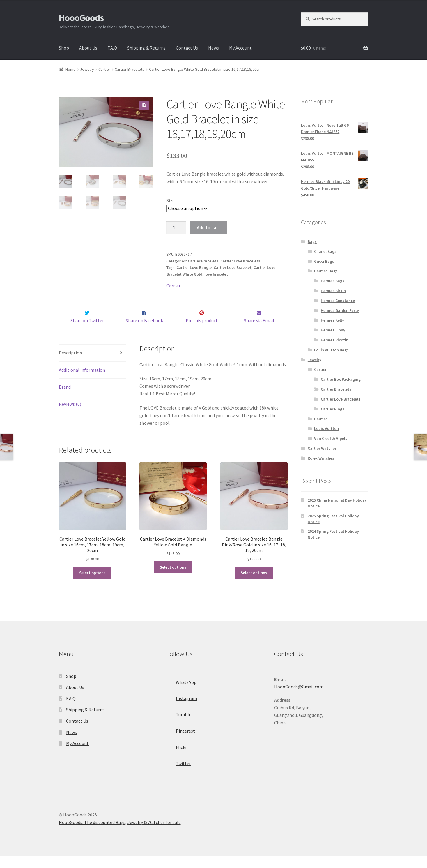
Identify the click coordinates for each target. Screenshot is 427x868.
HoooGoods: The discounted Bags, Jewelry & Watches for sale (120, 835)
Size (171, 200)
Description (70, 365)
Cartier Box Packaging (341, 379)
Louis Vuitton (326, 428)
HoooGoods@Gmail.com (299, 699)
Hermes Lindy (333, 330)
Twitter (179, 774)
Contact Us (187, 48)
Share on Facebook (144, 333)
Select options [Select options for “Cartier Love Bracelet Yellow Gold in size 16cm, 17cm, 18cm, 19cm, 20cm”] (92, 585)
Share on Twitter (87, 333)
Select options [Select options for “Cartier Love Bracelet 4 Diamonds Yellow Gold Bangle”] (173, 579)
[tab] (92, 365)
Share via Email (259, 333)
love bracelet (216, 274)
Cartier (104, 69)
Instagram (182, 709)
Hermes (321, 419)
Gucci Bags (324, 261)
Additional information (82, 382)
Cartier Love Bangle (194, 267)
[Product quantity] (176, 228)
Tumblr (179, 725)
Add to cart (208, 227)
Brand (65, 399)
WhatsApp (181, 693)
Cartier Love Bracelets (240, 261)
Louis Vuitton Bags (331, 350)
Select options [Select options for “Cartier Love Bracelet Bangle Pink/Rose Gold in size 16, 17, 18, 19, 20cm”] (254, 585)
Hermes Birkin (333, 291)
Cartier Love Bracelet (233, 267)
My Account (240, 48)
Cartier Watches (322, 448)
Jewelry (87, 69)
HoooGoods (81, 18)
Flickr (177, 758)
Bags (312, 241)
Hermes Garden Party (340, 310)
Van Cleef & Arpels (331, 438)
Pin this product (202, 333)
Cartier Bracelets (130, 69)
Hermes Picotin (335, 340)
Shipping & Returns (146, 48)
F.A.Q (112, 48)
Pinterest (181, 741)
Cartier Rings (333, 409)
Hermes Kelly (332, 320)
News (213, 48)
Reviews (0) (70, 417)
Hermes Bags (326, 271)
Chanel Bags (325, 251)
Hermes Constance (338, 301)
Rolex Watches (321, 458)
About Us (88, 48)
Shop (64, 48)
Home (71, 69)
